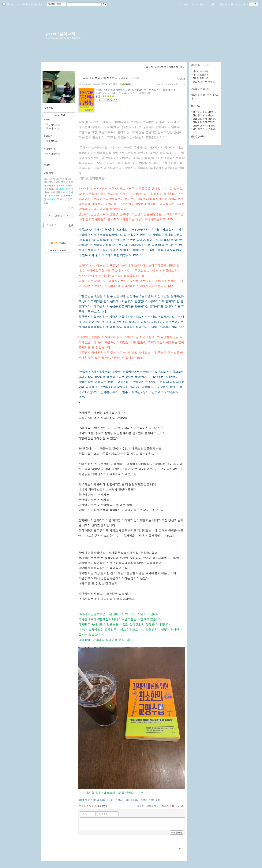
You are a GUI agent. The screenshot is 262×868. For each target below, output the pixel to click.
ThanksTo (178, 806)
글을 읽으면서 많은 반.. (205, 119)
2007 (58, 216)
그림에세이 (54, 182)
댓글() (181, 79)
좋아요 (140, 806)
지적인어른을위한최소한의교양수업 (106, 800)
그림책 (64, 182)
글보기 (149, 67)
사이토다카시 (133, 800)
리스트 (47, 120)
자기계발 (51, 199)
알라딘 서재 (13, 4)
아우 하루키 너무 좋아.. (205, 129)
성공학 (59, 192)
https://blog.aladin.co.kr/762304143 (63, 38)
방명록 (47, 165)
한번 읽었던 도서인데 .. (205, 115)
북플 (26, 4)
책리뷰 (64, 199)
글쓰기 (224, 4)
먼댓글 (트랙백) (198, 136)
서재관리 (212, 4)
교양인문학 (61, 179)
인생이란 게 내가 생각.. (205, 126)
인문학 (57, 196)
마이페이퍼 (49, 149)
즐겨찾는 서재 (239, 4)
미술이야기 (64, 189)
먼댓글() (92, 806)
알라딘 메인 (37, 4)
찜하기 (164, 806)
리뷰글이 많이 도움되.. (204, 122)
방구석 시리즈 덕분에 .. (205, 112)
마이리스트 (54, 128)
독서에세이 (52, 186)
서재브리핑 (198, 4)
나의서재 (184, 4)
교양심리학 (49, 179)
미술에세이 (52, 189)
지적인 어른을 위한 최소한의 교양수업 (106, 78)
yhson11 (160, 84)
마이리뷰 (48, 136)
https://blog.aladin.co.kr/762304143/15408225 (100, 84)
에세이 (67, 192)
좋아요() (102, 806)
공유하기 (151, 806)
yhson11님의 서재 (60, 34)
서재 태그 (48, 173)
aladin (64, 250)
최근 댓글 (195, 106)
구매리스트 (54, 125)
